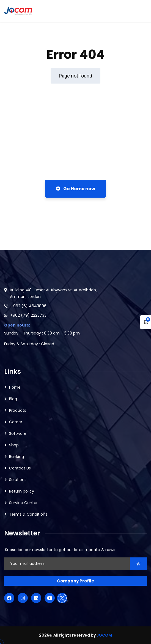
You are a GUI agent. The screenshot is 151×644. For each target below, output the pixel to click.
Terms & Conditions (28, 514)
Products (18, 410)
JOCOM (104, 635)
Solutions (18, 480)
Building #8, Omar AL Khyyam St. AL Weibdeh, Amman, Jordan (53, 293)
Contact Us (20, 468)
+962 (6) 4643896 (29, 306)
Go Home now (75, 189)
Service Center (23, 503)
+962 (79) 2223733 (28, 315)
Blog (13, 399)
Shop (14, 445)
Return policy (22, 491)
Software (18, 433)
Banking (17, 457)
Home (15, 387)
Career (16, 422)
